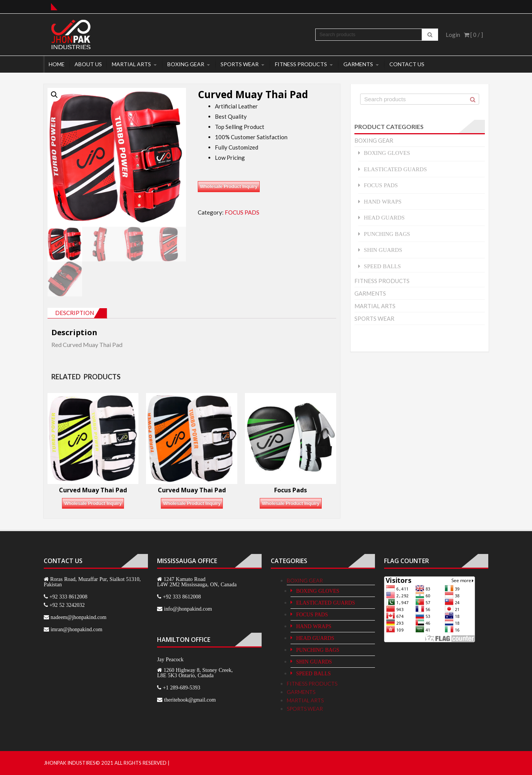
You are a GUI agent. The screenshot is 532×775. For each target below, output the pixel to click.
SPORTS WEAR (240, 64)
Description (75, 313)
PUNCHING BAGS (387, 234)
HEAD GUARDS (384, 217)
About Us (88, 64)
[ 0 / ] (473, 35)
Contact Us (407, 64)
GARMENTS (358, 64)
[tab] (77, 313)
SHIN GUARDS (383, 250)
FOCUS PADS (242, 212)
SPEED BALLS (382, 266)
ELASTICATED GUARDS (395, 169)
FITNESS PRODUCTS (301, 64)
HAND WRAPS (383, 201)
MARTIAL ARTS (131, 64)
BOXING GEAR (186, 64)
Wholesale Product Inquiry (229, 186)
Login (453, 35)
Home (57, 64)
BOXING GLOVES (387, 153)
